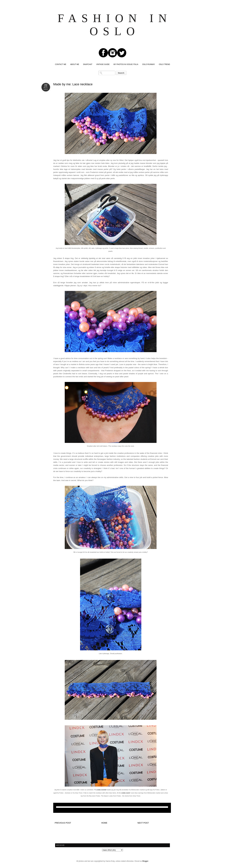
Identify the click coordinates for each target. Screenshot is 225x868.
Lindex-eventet (101, 790)
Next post (143, 823)
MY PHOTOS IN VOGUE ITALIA (126, 64)
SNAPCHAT (88, 64)
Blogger (145, 861)
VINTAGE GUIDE (103, 64)
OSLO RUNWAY (149, 64)
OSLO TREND (164, 64)
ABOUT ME (75, 64)
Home (104, 823)
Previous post (63, 823)
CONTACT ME (61, 64)
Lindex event (126, 793)
